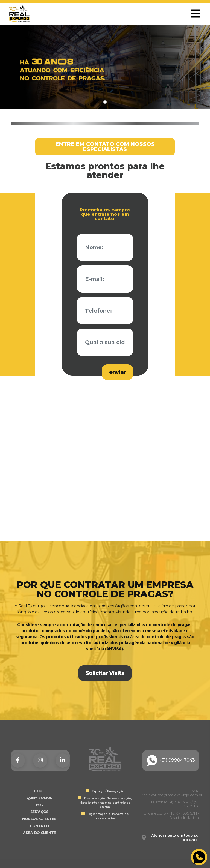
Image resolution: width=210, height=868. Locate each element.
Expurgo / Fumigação (108, 791)
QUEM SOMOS (39, 798)
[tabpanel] (105, 67)
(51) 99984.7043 (171, 761)
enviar (117, 372)
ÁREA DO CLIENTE (39, 833)
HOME (39, 791)
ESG (39, 805)
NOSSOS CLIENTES (39, 819)
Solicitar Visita (105, 673)
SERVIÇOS (40, 812)
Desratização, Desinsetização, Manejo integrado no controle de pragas (106, 803)
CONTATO (39, 826)
